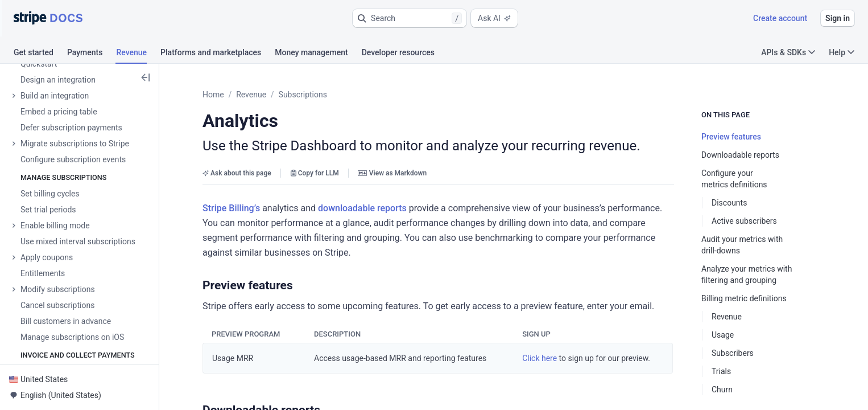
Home (213, 95)
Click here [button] (540, 358)
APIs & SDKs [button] (788, 52)
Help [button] (842, 52)
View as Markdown (392, 173)
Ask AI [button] (494, 18)
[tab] (40, 54)
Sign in (838, 18)
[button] (410, 18)
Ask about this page (237, 173)
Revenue (251, 95)
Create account (780, 18)
